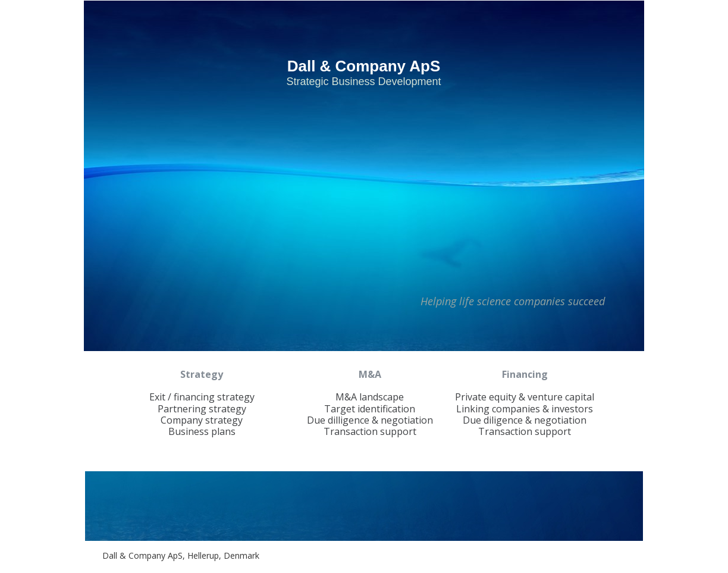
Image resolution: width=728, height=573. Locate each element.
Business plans (202, 431)
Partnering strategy (202, 409)
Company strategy (202, 420)
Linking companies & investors (525, 409)
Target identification (370, 409)
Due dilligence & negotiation (370, 420)
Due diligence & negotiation (525, 420)
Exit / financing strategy (202, 397)
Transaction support (370, 431)
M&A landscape (370, 397)
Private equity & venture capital (525, 397)
